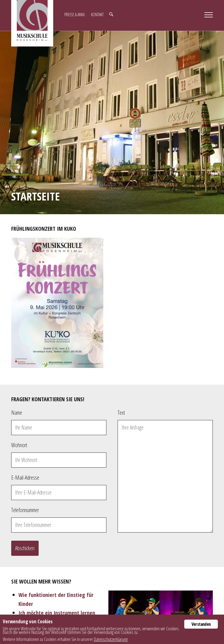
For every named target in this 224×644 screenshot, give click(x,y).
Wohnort (19, 445)
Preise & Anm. (75, 15)
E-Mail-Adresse (25, 478)
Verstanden (201, 624)
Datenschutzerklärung (111, 639)
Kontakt (97, 15)
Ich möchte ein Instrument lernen (57, 613)
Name (17, 413)
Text (121, 413)
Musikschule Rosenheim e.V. (32, 23)
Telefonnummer (25, 510)
